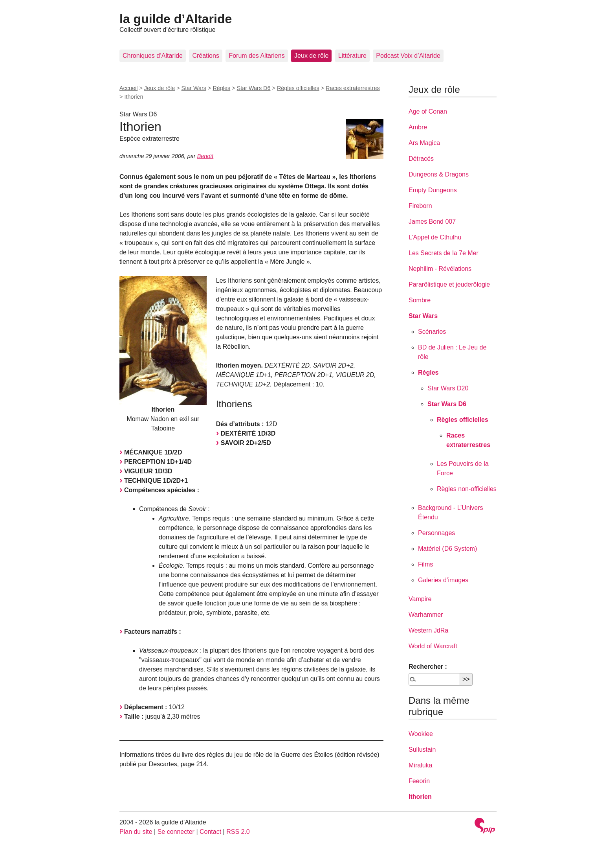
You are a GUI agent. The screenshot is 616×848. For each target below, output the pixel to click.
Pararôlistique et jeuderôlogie (449, 284)
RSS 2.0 (238, 832)
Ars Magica (424, 143)
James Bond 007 (432, 222)
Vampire (420, 599)
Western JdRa (428, 630)
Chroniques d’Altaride (153, 56)
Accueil (128, 88)
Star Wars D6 (254, 88)
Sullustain (422, 750)
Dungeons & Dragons (439, 174)
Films (425, 564)
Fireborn (420, 206)
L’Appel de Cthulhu (435, 237)
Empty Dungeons (433, 190)
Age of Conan (428, 111)
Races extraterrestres (353, 88)
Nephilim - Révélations (440, 269)
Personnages (436, 533)
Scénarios (432, 332)
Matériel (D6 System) (447, 549)
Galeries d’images (443, 580)
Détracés (421, 159)
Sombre (420, 300)
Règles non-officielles (467, 489)
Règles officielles (298, 88)
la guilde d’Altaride (176, 19)
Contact (210, 832)
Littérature (352, 56)
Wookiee (421, 734)
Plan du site (136, 832)
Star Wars (194, 88)
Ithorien (420, 797)
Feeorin (419, 781)
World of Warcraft (433, 646)
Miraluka (420, 765)
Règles (221, 88)
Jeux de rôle (311, 56)
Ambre (418, 127)
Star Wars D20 (448, 388)
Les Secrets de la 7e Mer (444, 253)
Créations (205, 56)
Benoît (205, 156)
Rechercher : (428, 667)
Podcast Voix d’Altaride (408, 56)
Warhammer (426, 615)
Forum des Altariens (257, 56)
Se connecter (176, 832)
